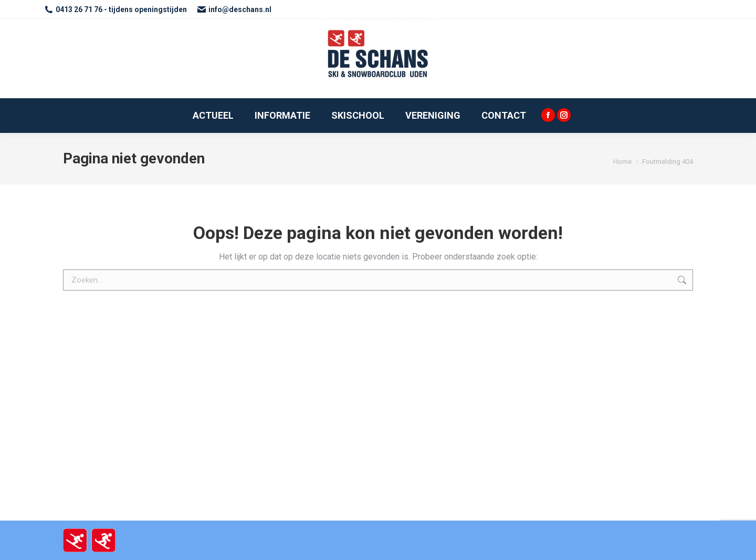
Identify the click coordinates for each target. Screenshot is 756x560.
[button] (734, 15)
